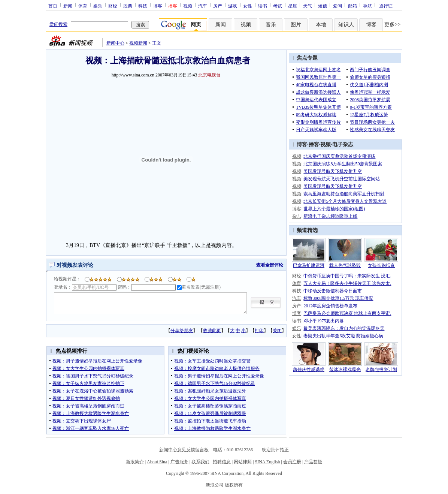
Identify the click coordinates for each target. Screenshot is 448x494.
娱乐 (98, 6)
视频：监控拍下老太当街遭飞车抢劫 (210, 421)
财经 (113, 6)
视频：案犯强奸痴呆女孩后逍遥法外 (210, 391)
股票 (128, 6)
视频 (188, 6)
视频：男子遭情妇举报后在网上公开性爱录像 (97, 361)
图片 (296, 25)
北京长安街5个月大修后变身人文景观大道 (345, 201)
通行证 (386, 6)
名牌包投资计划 (381, 370)
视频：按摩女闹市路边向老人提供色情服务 (217, 368)
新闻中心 (115, 43)
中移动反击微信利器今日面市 (333, 291)
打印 (259, 331)
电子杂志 (343, 144)
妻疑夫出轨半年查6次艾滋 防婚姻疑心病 (343, 336)
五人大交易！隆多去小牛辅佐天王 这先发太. (347, 283)
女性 (248, 6)
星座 (293, 6)
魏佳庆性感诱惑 (309, 370)
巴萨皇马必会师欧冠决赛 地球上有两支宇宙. (347, 313)
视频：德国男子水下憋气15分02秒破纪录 (93, 376)
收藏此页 (212, 331)
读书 (263, 6)
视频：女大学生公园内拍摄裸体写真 (88, 368)
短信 (323, 6)
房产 (218, 6)
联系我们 (200, 462)
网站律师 (243, 462)
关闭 (277, 331)
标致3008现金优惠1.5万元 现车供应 (338, 298)
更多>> (393, 25)
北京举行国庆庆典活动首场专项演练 (339, 156)
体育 (83, 6)
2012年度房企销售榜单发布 (330, 306)
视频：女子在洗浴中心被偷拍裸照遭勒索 (93, 391)
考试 (278, 6)
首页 (53, 6)
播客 (314, 144)
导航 (367, 6)
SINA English (267, 462)
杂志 (297, 216)
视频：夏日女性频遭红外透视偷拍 (86, 398)
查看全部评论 (270, 265)
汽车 (203, 6)
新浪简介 (135, 462)
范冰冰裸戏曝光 (345, 370)
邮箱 (352, 6)
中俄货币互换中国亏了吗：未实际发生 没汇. (347, 276)
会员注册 (292, 462)
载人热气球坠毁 (345, 265)
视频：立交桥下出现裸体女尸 (82, 421)
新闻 (68, 6)
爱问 (337, 6)
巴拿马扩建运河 (309, 265)
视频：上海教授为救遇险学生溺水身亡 (91, 413)
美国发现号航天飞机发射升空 (333, 171)
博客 (158, 6)
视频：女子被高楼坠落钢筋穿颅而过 (88, 406)
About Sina (157, 462)
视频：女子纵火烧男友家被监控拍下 (88, 383)
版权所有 (234, 485)
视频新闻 (138, 43)
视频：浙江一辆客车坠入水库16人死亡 (91, 428)
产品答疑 (313, 462)
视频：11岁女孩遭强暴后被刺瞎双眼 (210, 413)
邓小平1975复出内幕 (324, 321)
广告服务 (179, 462)
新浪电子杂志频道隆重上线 (330, 216)
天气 (308, 6)
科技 (143, 6)
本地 (321, 25)
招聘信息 (222, 462)
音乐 (271, 25)
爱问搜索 (58, 24)
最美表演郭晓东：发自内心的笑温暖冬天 (344, 328)
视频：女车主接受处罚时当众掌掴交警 (212, 361)
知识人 (346, 25)
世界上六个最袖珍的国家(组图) (334, 209)
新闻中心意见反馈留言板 (184, 450)
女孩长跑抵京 (381, 265)
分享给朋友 (182, 331)
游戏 (233, 6)
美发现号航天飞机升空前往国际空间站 (342, 179)
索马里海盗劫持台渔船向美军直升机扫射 (344, 194)
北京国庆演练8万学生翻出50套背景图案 (343, 164)
